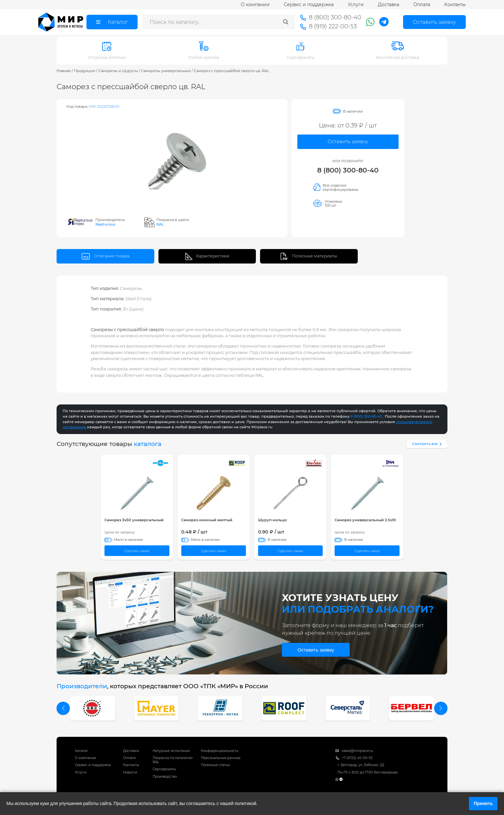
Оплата (422, 5)
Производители (82, 686)
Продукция (85, 71)
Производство (165, 777)
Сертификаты (164, 769)
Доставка (389, 5)
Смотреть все (428, 444)
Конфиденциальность (220, 751)
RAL (160, 224)
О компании (255, 5)
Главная (64, 71)
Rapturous (105, 224)
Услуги (356, 5)
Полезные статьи (215, 765)
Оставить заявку (348, 142)
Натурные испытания (171, 751)
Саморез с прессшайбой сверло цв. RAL (232, 71)
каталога (148, 444)
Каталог (81, 751)
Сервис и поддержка (309, 5)
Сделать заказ (137, 551)
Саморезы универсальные (166, 71)
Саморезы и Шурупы (118, 71)
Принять (483, 803)
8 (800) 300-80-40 (348, 170)
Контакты (455, 5)
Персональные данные (221, 758)
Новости (130, 772)
